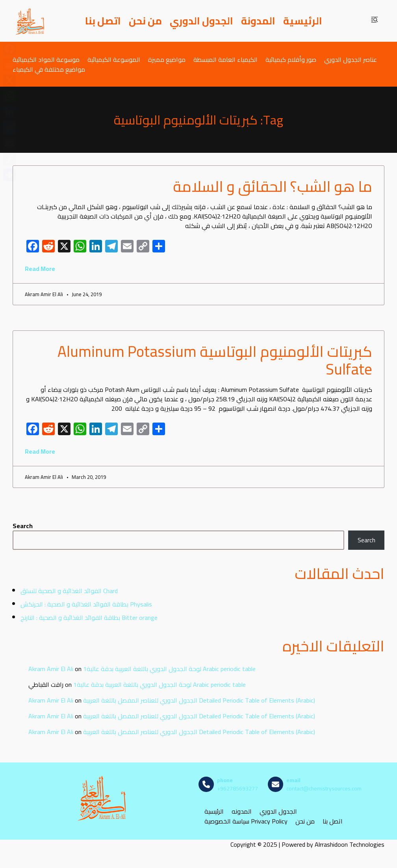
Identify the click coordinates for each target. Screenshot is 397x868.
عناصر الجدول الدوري (351, 59)
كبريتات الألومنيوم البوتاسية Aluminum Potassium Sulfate (215, 360)
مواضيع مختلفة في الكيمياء (49, 69)
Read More (40, 269)
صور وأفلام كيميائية (291, 59)
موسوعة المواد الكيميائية (46, 59)
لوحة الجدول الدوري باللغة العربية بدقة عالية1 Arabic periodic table (169, 669)
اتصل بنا (103, 21)
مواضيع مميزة (167, 59)
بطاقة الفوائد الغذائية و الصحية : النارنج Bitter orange (89, 618)
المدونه (242, 811)
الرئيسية (303, 21)
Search (23, 526)
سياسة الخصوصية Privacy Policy (246, 821)
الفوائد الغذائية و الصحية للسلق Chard (69, 591)
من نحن (145, 21)
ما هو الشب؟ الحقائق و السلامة (273, 186)
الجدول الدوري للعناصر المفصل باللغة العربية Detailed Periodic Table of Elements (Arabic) (199, 700)
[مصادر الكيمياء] (30, 21)
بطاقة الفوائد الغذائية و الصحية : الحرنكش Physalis (86, 604)
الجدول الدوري (201, 21)
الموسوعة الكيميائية (114, 59)
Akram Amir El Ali (51, 669)
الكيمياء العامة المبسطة (225, 59)
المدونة (258, 21)
